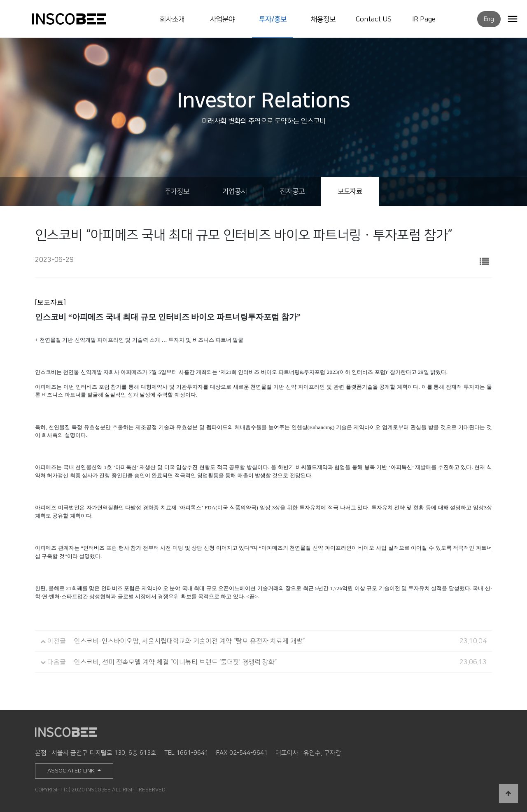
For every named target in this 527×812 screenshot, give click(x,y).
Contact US (374, 19)
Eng (489, 19)
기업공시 (235, 191)
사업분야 (222, 19)
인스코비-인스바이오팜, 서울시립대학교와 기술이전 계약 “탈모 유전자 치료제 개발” (190, 641)
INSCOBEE (78, 19)
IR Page (424, 19)
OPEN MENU (513, 19)
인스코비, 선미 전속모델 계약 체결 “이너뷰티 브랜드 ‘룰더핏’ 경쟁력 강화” (176, 662)
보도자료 (350, 191)
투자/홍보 (273, 19)
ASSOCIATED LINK (72, 771)
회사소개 (172, 19)
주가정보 (177, 191)
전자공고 (292, 191)
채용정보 (323, 19)
